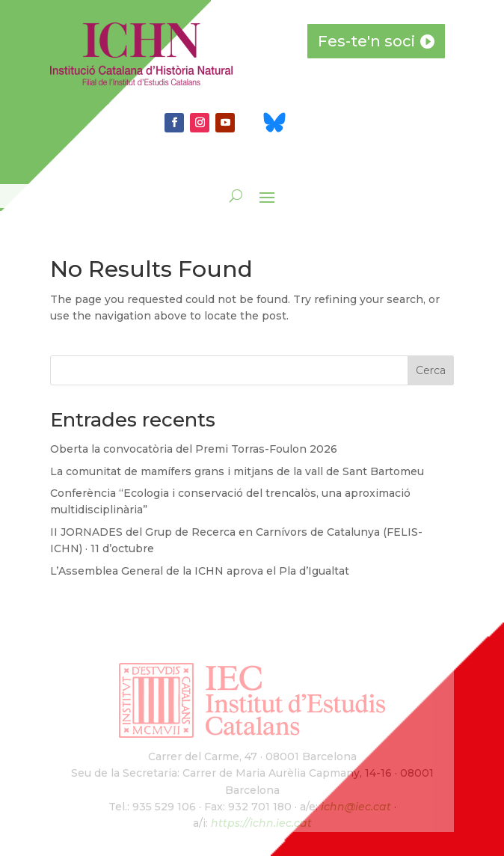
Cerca (431, 370)
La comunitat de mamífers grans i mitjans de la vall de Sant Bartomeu (237, 471)
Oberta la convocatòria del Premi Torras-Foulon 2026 (194, 449)
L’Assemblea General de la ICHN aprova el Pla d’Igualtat (200, 571)
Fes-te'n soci (366, 41)
